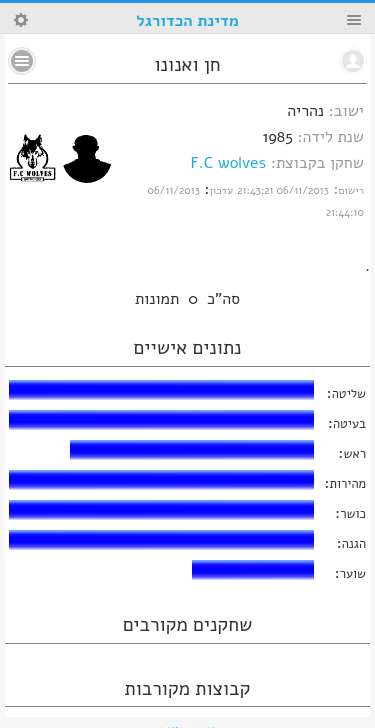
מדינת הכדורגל (187, 21)
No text (22, 61)
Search (21, 20)
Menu (354, 20)
